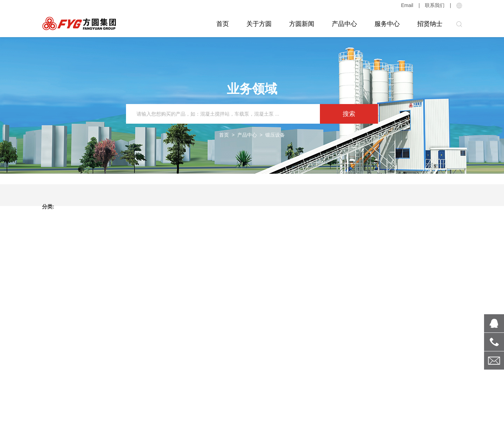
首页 (223, 24)
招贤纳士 (430, 24)
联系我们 (435, 5)
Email (407, 5)
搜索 (349, 114)
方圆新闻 (302, 24)
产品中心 (344, 24)
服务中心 (387, 24)
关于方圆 (259, 24)
